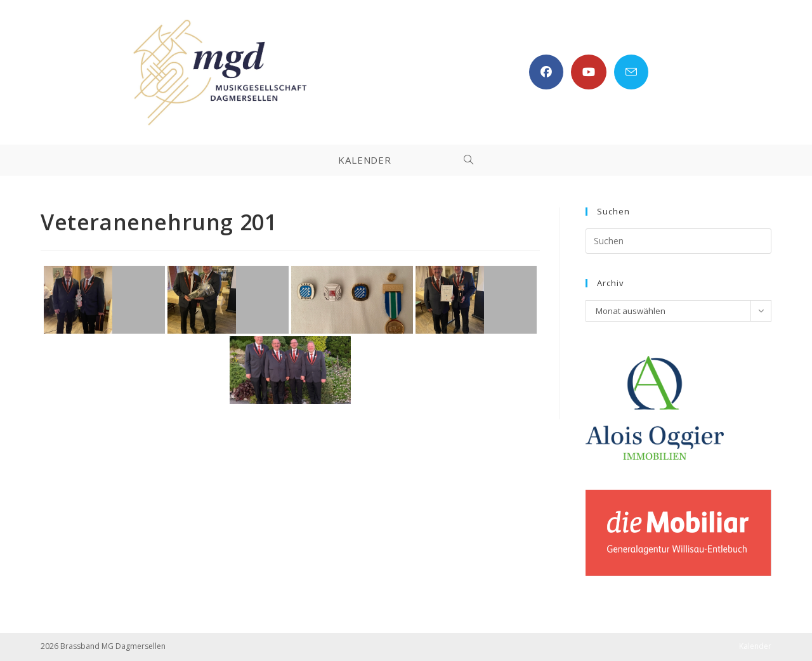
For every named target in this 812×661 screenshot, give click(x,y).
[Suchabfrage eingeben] (678, 241)
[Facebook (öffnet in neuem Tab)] (546, 72)
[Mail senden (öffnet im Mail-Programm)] (631, 72)
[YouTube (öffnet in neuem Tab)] (589, 72)
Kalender (755, 646)
